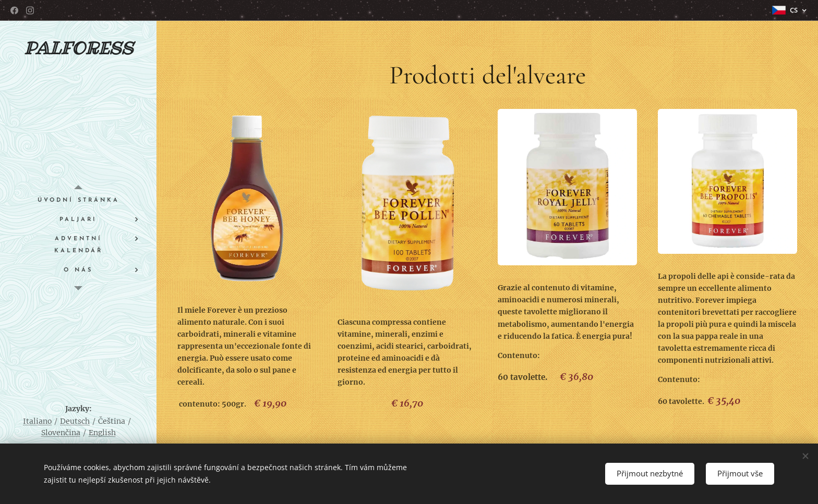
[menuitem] (78, 200)
